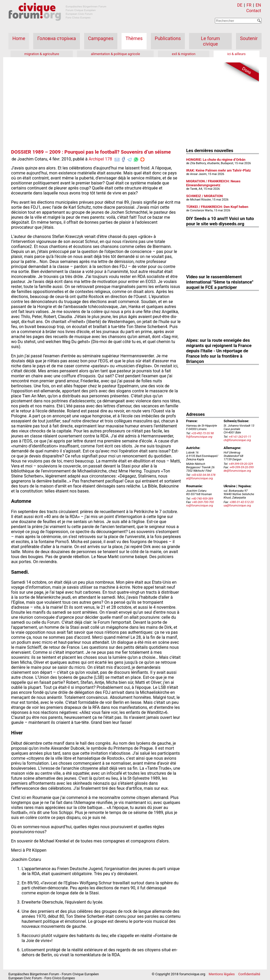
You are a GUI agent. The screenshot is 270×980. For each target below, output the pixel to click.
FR (249, 5)
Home (19, 38)
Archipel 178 (100, 159)
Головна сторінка (56, 38)
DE (240, 5)
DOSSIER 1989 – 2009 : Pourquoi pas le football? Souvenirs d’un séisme (91, 152)
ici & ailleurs (236, 54)
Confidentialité (249, 974)
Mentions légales (222, 974)
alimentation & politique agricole (115, 54)
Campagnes (101, 38)
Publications (168, 38)
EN (258, 5)
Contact (254, 11)
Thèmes (134, 38)
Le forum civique (210, 41)
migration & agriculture (42, 54)
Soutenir (249, 38)
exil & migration (184, 54)
